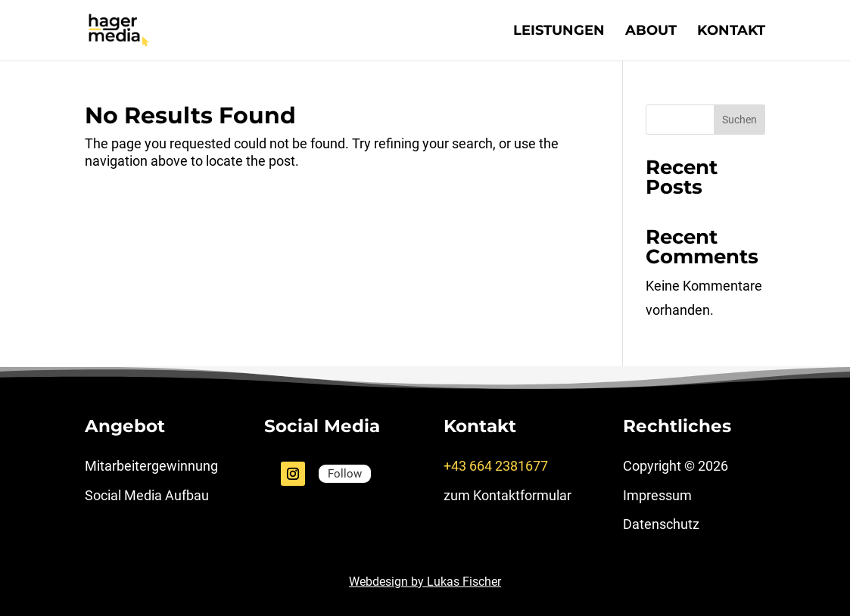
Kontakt (731, 32)
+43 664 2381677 (496, 466)
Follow (345, 474)
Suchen (739, 120)
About (651, 32)
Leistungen (559, 32)
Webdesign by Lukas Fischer (425, 582)
